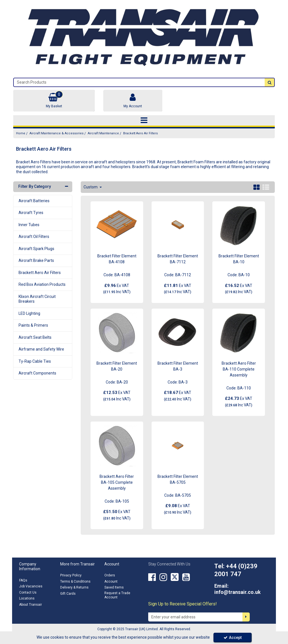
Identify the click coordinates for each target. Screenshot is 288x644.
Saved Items (114, 587)
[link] (152, 577)
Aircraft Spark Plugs (36, 249)
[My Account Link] (133, 101)
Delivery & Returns (74, 587)
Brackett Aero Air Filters (40, 273)
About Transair (31, 605)
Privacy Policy (71, 575)
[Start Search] (269, 82)
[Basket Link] (54, 101)
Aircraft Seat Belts (35, 337)
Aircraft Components (37, 373)
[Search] (139, 82)
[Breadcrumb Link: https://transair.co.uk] (21, 133)
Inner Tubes (29, 225)
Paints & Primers (33, 325)
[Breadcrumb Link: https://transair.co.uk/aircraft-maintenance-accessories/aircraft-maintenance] (103, 133)
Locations (27, 598)
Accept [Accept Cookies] (233, 638)
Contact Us (28, 592)
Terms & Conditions (75, 581)
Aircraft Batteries (34, 201)
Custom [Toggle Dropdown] (91, 187)
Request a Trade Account (117, 595)
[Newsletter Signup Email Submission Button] (246, 617)
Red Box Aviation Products (42, 284)
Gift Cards (68, 594)
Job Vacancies (31, 586)
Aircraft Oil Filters (34, 237)
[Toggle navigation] (144, 121)
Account (111, 581)
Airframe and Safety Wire (41, 349)
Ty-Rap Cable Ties (35, 361)
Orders (110, 575)
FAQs (23, 580)
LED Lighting (29, 313)
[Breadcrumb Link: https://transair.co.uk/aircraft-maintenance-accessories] (57, 133)
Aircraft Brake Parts (36, 260)
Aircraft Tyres (31, 213)
